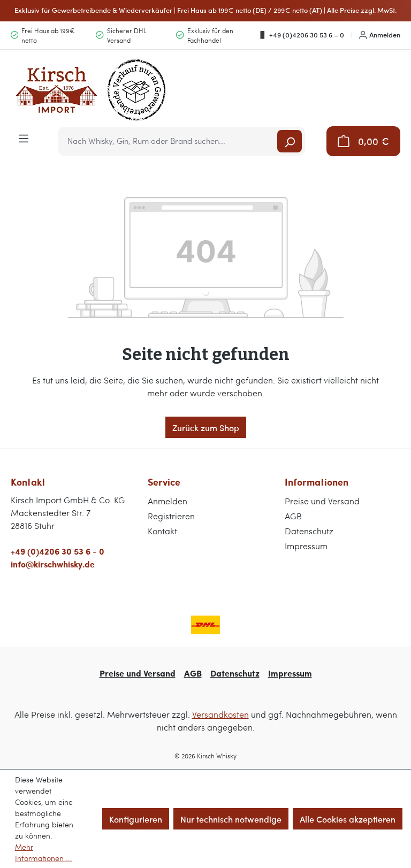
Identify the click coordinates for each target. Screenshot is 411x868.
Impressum (306, 546)
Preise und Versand (322, 501)
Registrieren (171, 516)
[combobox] (168, 141)
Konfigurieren (136, 819)
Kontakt (162, 531)
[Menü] (24, 137)
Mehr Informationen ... (44, 852)
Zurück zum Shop (206, 427)
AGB (293, 516)
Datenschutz (309, 531)
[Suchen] (290, 141)
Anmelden (380, 35)
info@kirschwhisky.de (53, 564)
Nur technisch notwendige (231, 819)
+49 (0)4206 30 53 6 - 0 (58, 551)
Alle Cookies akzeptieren (348, 819)
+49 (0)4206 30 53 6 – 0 (301, 35)
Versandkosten (220, 714)
